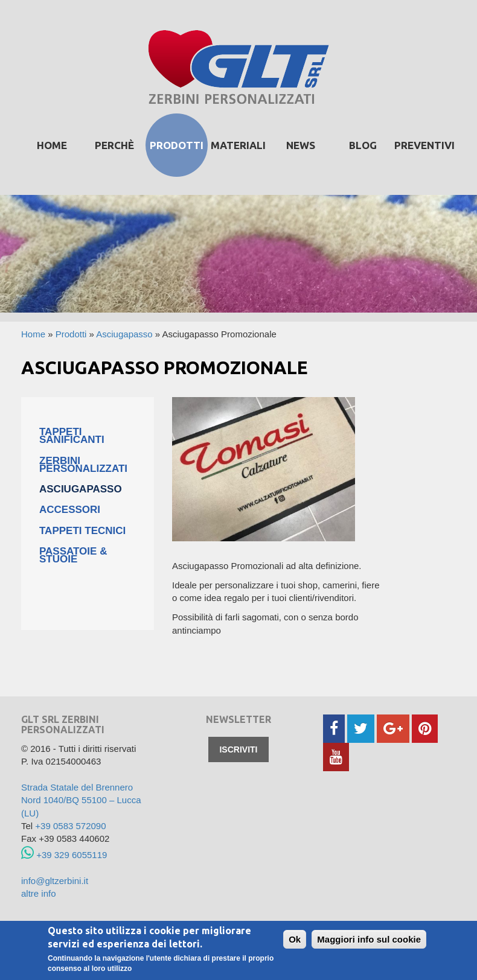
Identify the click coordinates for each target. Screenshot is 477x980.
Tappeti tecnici (82, 531)
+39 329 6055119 (64, 855)
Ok (295, 940)
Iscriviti (238, 749)
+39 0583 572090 (70, 826)
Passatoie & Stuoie (73, 555)
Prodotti (71, 334)
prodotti (177, 145)
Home (52, 145)
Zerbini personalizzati (83, 465)
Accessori (70, 510)
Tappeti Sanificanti (72, 436)
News (301, 145)
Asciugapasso (124, 334)
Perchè (114, 145)
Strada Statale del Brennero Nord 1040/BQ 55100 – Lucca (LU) (81, 800)
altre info (39, 893)
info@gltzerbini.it (55, 881)
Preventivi (424, 145)
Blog (363, 145)
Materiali (238, 145)
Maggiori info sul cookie (369, 940)
